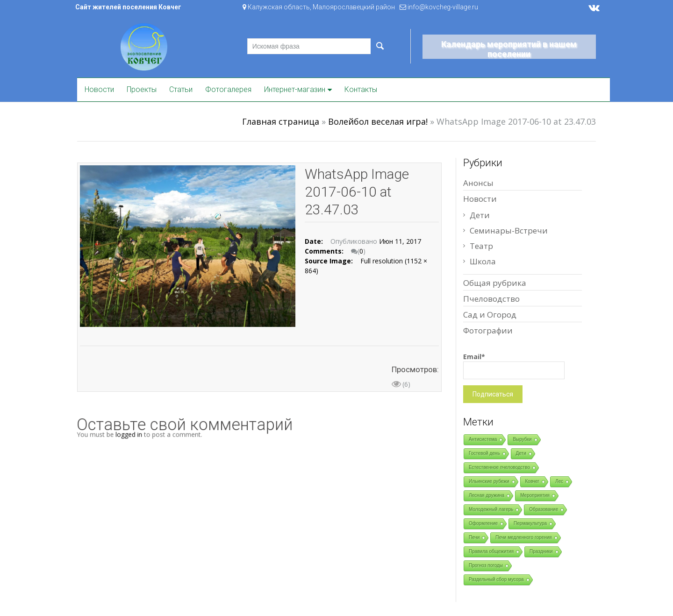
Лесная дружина (487, 495)
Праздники (541, 551)
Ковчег (533, 481)
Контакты (361, 89)
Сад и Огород (490, 315)
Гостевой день (484, 453)
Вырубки (522, 439)
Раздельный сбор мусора (496, 579)
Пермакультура (530, 523)
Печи (474, 537)
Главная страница (281, 121)
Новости (99, 89)
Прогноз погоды (486, 565)
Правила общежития (491, 551)
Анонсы (478, 183)
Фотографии (488, 330)
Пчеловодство (491, 299)
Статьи (181, 89)
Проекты (142, 89)
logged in (136, 434)
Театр (481, 246)
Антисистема (483, 439)
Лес (559, 481)
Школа (483, 261)
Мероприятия (535, 495)
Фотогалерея (228, 89)
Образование (544, 509)
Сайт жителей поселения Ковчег (128, 7)
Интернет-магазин (295, 89)
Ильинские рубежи (489, 481)
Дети (480, 215)
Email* (514, 366)
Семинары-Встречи (509, 230)
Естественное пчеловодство (499, 467)
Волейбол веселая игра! (378, 121)
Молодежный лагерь (491, 509)
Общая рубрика (495, 283)
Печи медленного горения (523, 537)
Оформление (483, 523)
